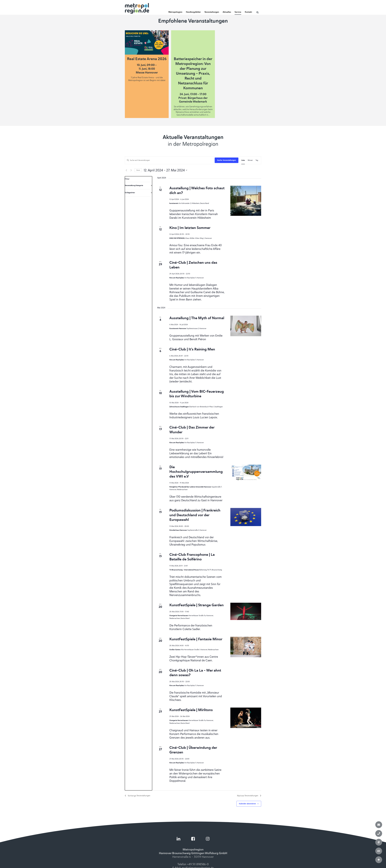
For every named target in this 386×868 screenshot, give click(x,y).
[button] (175, 13)
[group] (138, 483)
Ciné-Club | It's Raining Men (192, 349)
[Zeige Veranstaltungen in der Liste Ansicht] (243, 160)
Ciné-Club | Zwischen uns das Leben (193, 265)
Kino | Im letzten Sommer (190, 228)
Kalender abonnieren (247, 804)
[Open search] (257, 12)
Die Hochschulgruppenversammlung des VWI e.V (196, 472)
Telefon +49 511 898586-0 (193, 864)
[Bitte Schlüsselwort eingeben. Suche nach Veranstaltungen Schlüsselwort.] (170, 160)
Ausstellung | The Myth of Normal (197, 318)
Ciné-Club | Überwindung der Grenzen (193, 750)
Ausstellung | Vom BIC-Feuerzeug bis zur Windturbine (197, 394)
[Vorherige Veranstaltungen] (126, 170)
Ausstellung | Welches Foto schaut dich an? (197, 190)
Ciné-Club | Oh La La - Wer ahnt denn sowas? (195, 673)
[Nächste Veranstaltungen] (131, 170)
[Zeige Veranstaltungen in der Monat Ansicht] (250, 160)
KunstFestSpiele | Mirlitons (191, 710)
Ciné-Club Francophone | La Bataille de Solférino (192, 557)
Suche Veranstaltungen (227, 160)
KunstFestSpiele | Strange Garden (197, 605)
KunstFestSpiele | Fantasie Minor (196, 639)
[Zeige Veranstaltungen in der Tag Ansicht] (257, 160)
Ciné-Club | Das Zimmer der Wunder (192, 430)
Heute (138, 170)
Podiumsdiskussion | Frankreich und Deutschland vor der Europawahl (195, 515)
